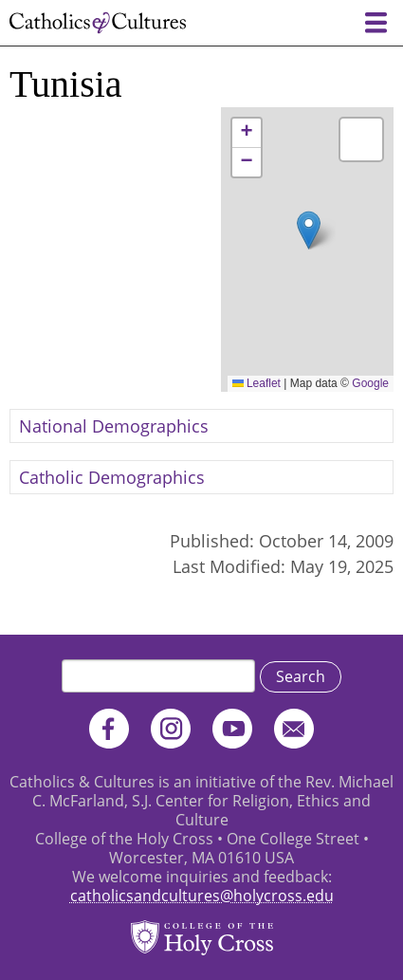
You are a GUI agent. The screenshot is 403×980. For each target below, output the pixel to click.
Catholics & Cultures (98, 23)
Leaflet (256, 383)
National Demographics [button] (114, 426)
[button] (309, 230)
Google (370, 383)
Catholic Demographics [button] (112, 477)
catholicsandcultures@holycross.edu (202, 896)
